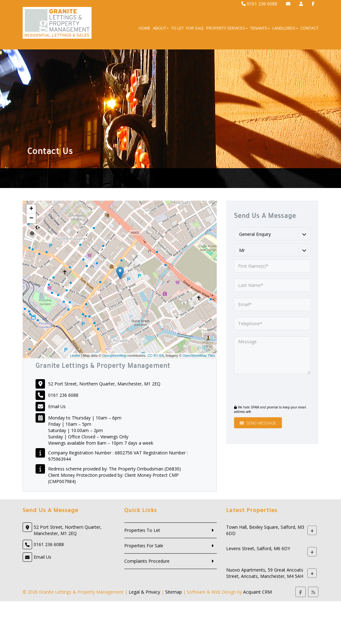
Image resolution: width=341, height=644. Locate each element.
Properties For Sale (144, 546)
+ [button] (31, 209)
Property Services (227, 28)
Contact (309, 28)
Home (145, 28)
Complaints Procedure (147, 561)
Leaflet (75, 356)
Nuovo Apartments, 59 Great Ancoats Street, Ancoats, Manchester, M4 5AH (265, 573)
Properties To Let (142, 530)
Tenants (260, 28)
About (161, 28)
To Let (177, 28)
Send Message (258, 423)
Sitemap (173, 592)
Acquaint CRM (257, 592)
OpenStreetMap (114, 356)
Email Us (57, 406)
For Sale (195, 28)
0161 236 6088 (259, 4)
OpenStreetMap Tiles (199, 356)
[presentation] (272, 390)
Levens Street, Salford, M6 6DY (258, 549)
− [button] (31, 219)
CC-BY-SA (156, 356)
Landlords (285, 28)
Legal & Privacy (144, 592)
